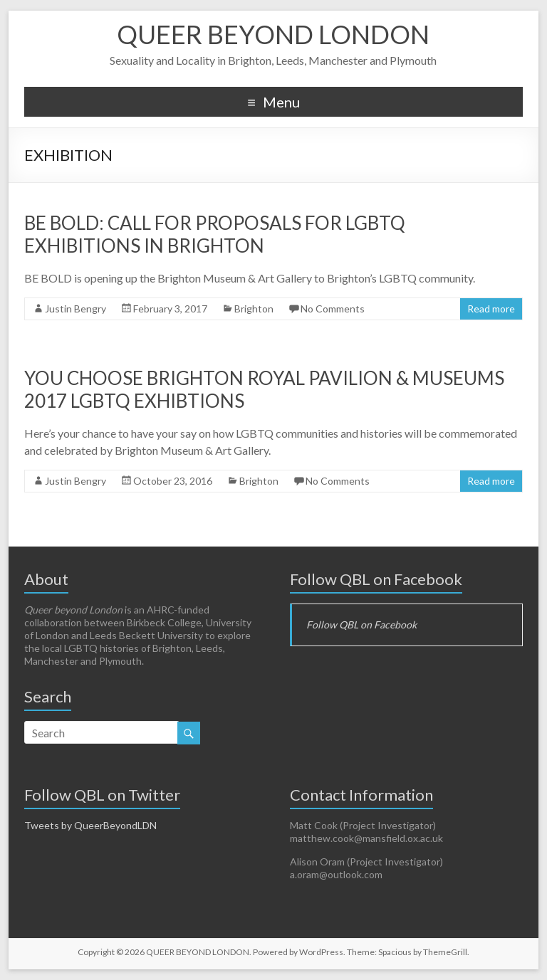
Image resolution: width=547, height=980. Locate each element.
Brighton (254, 309)
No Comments (333, 309)
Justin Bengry (75, 309)
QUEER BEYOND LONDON (273, 34)
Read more (491, 309)
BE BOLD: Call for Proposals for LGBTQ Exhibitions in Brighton (215, 234)
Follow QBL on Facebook (376, 579)
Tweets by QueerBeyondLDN (90, 825)
